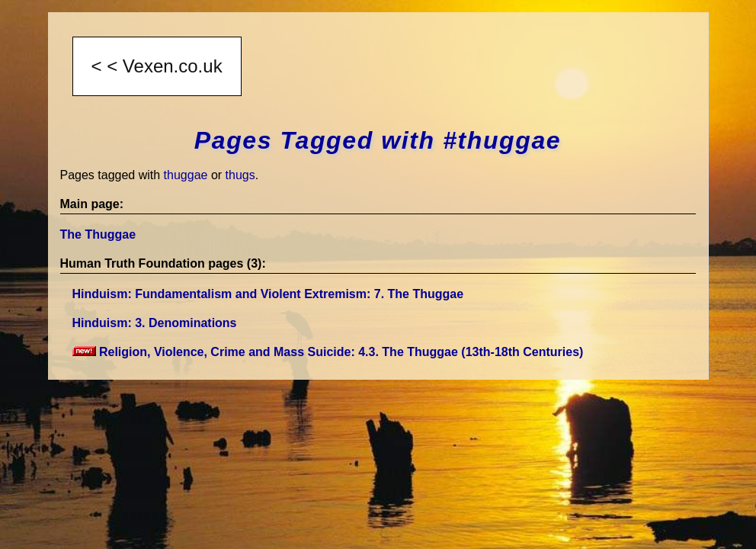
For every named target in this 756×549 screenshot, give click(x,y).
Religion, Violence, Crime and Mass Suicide (328, 352)
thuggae (186, 175)
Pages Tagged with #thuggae (378, 140)
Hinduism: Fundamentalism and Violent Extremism (268, 294)
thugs (240, 175)
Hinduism (155, 323)
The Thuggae (98, 234)
